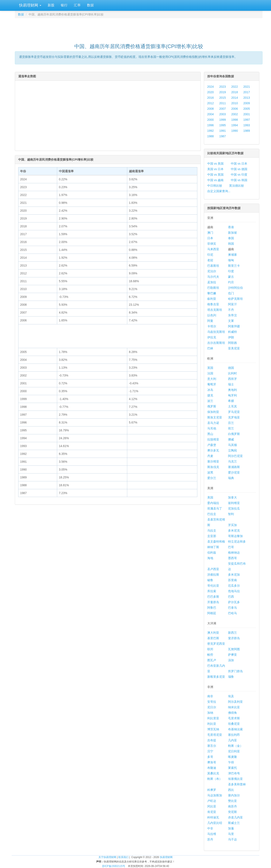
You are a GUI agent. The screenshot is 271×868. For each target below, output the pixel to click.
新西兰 (232, 633)
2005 (247, 109)
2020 (211, 92)
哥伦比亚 (213, 586)
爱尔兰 (212, 478)
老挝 (210, 260)
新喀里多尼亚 (216, 677)
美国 (210, 497)
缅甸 (231, 260)
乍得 (231, 762)
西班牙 (232, 379)
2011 (222, 103)
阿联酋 (232, 343)
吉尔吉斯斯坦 (216, 343)
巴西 (231, 597)
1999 (222, 120)
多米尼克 (234, 531)
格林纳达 (234, 553)
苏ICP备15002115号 (114, 866)
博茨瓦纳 (213, 729)
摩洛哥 (212, 762)
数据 (90, 5)
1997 (247, 120)
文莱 (231, 321)
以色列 (212, 315)
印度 (231, 271)
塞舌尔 (212, 746)
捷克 (210, 395)
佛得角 (232, 713)
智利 (231, 514)
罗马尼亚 (234, 412)
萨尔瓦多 (234, 602)
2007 (222, 109)
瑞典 (231, 478)
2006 (234, 109)
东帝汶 (232, 315)
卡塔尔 (212, 326)
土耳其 (232, 406)
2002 (234, 114)
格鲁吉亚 (213, 304)
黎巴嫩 (212, 293)
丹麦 (210, 456)
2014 (234, 98)
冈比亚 (212, 806)
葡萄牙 (212, 384)
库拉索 (212, 591)
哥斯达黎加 (235, 536)
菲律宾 (212, 244)
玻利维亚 (234, 503)
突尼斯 (232, 812)
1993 (247, 125)
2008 (211, 109)
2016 (211, 98)
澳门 (210, 233)
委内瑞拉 (213, 503)
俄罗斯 (212, 406)
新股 (51, 5)
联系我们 (123, 857)
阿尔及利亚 (235, 702)
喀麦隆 (232, 757)
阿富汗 (232, 304)
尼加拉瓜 (234, 508)
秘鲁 (210, 580)
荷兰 (231, 428)
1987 (222, 136)
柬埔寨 (232, 255)
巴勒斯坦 (213, 288)
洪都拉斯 (213, 575)
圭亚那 (212, 536)
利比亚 (212, 724)
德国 (231, 368)
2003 (222, 114)
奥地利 (232, 390)
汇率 (77, 5)
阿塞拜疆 (234, 326)
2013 (247, 98)
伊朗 (231, 337)
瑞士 (231, 384)
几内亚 (232, 740)
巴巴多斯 (213, 597)
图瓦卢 (212, 660)
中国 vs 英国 (216, 175)
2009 (247, 103)
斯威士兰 (234, 823)
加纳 (210, 713)
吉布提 (212, 740)
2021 (247, 87)
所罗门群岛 (235, 671)
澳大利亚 (213, 633)
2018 (234, 92)
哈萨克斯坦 (235, 299)
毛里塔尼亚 (215, 735)
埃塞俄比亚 (235, 779)
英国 (210, 368)
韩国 (231, 244)
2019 (222, 92)
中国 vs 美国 (216, 164)
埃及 (231, 696)
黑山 (210, 434)
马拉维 (212, 834)
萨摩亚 (232, 655)
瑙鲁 (231, 677)
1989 (247, 131)
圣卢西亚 (213, 569)
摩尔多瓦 (213, 450)
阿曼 (210, 321)
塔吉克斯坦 (215, 310)
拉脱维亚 (213, 439)
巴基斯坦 (213, 266)
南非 (210, 696)
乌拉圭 (212, 531)
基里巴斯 (213, 638)
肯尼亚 (212, 812)
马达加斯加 (215, 795)
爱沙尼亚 (234, 472)
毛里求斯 (234, 718)
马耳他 (212, 428)
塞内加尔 (234, 795)
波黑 (210, 472)
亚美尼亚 (234, 348)
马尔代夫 (213, 277)
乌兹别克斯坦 (216, 332)
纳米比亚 (234, 707)
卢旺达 (212, 801)
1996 (211, 125)
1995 (222, 125)
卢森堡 (212, 445)
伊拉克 (212, 337)
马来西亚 (213, 249)
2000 (211, 120)
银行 (64, 5)
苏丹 (210, 839)
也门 (231, 293)
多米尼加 (234, 575)
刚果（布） (215, 779)
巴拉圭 (212, 514)
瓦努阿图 (234, 649)
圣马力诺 (213, 423)
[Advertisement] (139, 29)
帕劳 (210, 655)
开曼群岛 (213, 602)
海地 (210, 558)
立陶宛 (232, 450)
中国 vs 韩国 (239, 180)
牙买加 (232, 525)
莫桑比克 (213, 773)
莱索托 (232, 768)
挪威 (231, 439)
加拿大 (232, 497)
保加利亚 (213, 412)
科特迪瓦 (213, 817)
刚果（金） (235, 746)
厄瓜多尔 (234, 586)
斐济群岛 (234, 638)
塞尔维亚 (213, 461)
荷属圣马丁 (215, 508)
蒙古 (231, 277)
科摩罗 (212, 790)
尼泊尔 (212, 271)
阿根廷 (212, 613)
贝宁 (210, 751)
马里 (231, 834)
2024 (211, 87)
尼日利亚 (234, 751)
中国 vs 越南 (216, 180)
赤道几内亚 (235, 817)
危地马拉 (234, 591)
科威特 (232, 332)
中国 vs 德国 (239, 169)
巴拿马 (232, 608)
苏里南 (232, 580)
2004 (211, 114)
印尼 (210, 255)
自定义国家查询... (219, 191)
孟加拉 (212, 282)
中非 (210, 828)
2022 (234, 87)
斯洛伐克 (213, 467)
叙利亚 (212, 299)
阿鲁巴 (212, 608)
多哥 (210, 757)
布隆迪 (212, 768)
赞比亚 (232, 801)
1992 (211, 131)
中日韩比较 (215, 186)
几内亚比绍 (215, 823)
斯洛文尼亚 (215, 417)
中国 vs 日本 (239, 164)
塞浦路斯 (234, 467)
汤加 (231, 660)
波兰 (210, 401)
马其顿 (232, 445)
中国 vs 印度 (239, 175)
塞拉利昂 (234, 735)
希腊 (231, 401)
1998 (234, 120)
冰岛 (210, 390)
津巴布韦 (234, 773)
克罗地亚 (234, 417)
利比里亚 (213, 718)
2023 (222, 87)
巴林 (210, 348)
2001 (247, 114)
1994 (234, 125)
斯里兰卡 (234, 266)
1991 (222, 131)
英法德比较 (236, 186)
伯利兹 (212, 553)
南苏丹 (232, 806)
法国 (210, 373)
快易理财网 (30, 5)
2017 (247, 92)
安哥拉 (212, 702)
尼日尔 (212, 707)
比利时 (232, 373)
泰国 (231, 238)
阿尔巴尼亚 (235, 456)
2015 (222, 98)
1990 (234, 131)
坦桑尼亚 (234, 724)
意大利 (212, 379)
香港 (231, 227)
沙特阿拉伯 (235, 288)
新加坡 (232, 233)
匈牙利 (232, 395)
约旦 (231, 282)
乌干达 (232, 839)
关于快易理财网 (107, 857)
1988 (211, 136)
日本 (210, 238)
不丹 (231, 310)
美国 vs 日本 (216, 169)
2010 (234, 103)
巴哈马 (232, 613)
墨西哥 (232, 558)
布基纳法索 (235, 729)
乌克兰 (232, 461)
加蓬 (231, 828)
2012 (211, 103)
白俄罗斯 (234, 434)
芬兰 (231, 423)
